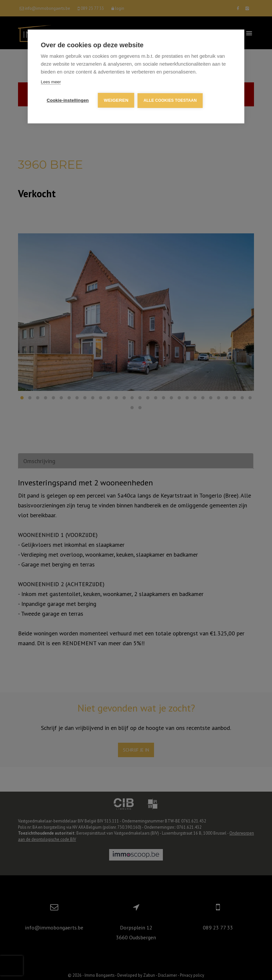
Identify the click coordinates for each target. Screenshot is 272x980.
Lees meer (51, 82)
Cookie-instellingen (68, 100)
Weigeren (116, 100)
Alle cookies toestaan (170, 100)
